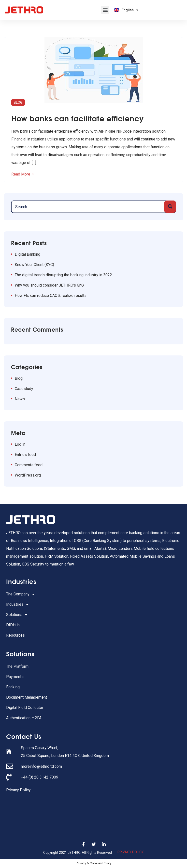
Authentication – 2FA (24, 718)
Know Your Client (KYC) (34, 265)
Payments (15, 677)
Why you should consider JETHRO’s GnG (49, 285)
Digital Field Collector (25, 708)
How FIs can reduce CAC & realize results (51, 296)
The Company (20, 594)
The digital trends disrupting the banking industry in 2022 (63, 275)
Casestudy (24, 389)
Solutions (17, 615)
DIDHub (13, 625)
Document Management (27, 697)
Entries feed (25, 455)
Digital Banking (28, 254)
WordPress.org (28, 475)
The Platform (17, 666)
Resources (15, 635)
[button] (105, 10)
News (20, 399)
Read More (22, 174)
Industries (17, 604)
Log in (20, 444)
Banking (13, 687)
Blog (18, 102)
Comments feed (29, 465)
